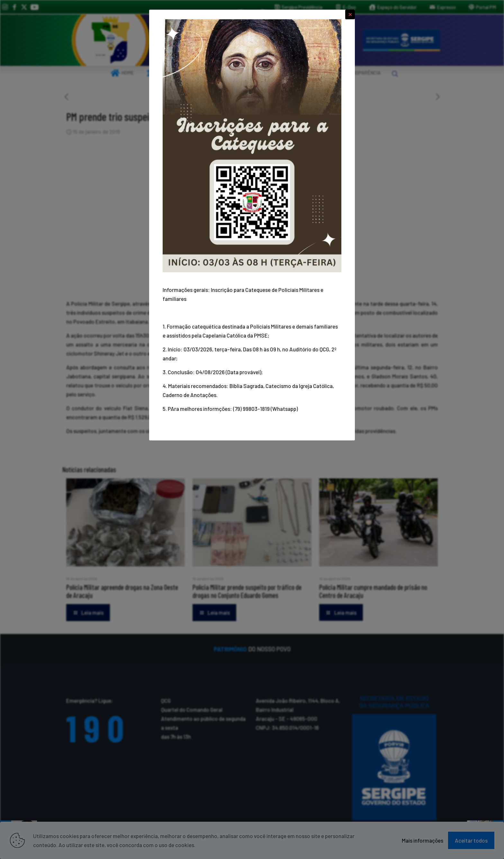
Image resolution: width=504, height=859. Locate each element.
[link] (111, 40)
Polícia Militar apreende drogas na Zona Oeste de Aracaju (122, 591)
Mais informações (423, 840)
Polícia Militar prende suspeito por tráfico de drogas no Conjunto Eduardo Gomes (247, 591)
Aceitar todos (471, 840)
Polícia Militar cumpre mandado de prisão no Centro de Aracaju (373, 591)
